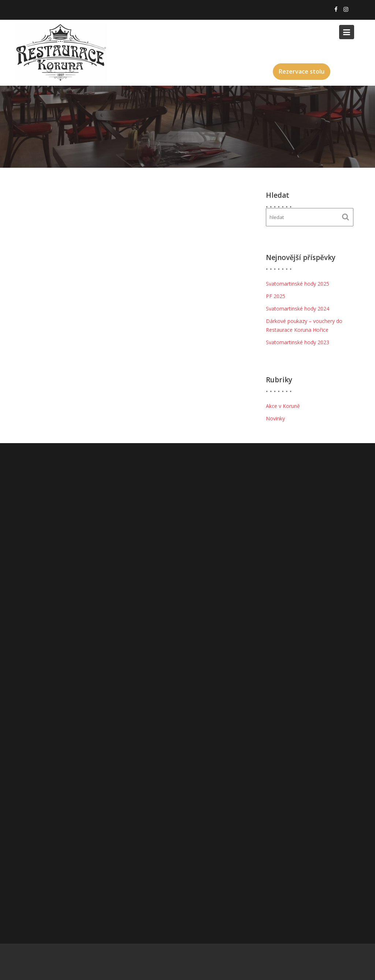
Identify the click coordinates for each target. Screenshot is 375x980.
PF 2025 (276, 296)
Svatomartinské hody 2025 (298, 284)
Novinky (275, 418)
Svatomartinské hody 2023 (298, 342)
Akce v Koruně (283, 406)
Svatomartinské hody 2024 (298, 309)
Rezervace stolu (302, 71)
